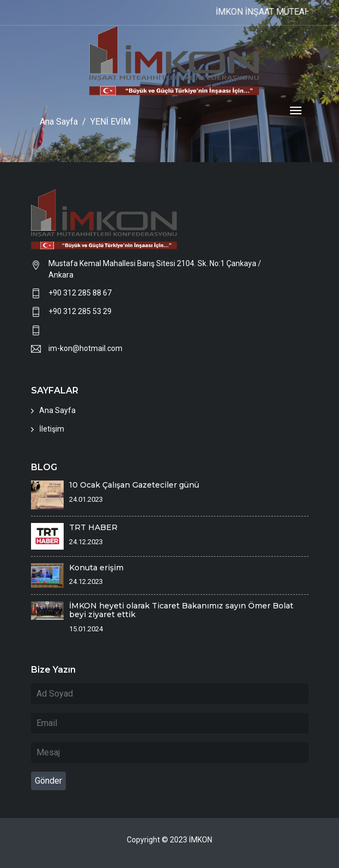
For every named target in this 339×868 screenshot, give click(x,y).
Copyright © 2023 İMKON (169, 840)
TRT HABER (93, 527)
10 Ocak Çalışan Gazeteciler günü (134, 485)
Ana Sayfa (57, 410)
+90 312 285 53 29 (80, 311)
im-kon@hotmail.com (85, 348)
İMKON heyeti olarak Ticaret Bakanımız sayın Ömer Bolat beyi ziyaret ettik (181, 610)
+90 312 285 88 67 (80, 293)
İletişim (52, 429)
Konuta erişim (96, 568)
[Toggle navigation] (296, 111)
